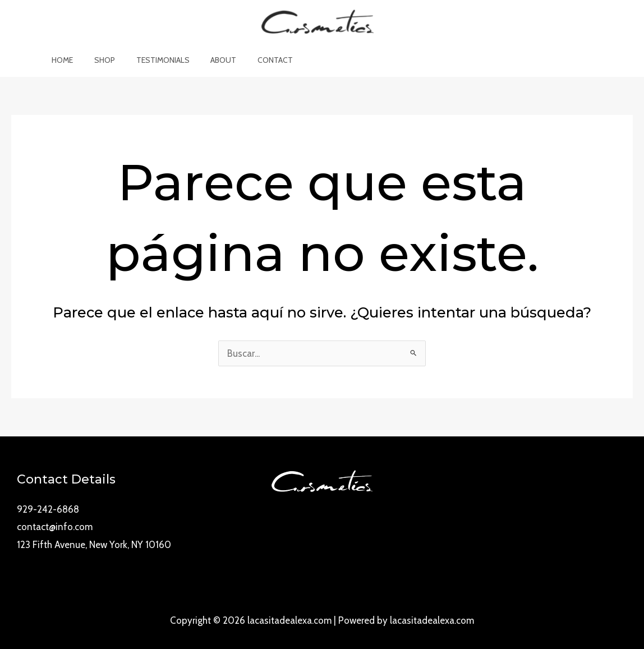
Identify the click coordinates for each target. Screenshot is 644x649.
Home (73, 60)
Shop (110, 60)
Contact (264, 60)
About (218, 60)
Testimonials (163, 60)
